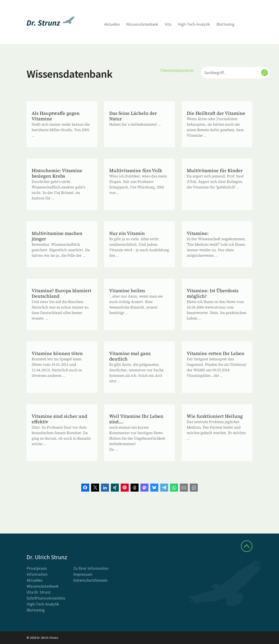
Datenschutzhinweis (90, 580)
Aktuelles (112, 24)
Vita (168, 24)
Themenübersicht (177, 70)
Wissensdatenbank (142, 24)
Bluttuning (225, 24)
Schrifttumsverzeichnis (46, 598)
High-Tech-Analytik (194, 24)
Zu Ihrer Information (91, 568)
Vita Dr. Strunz (39, 592)
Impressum (83, 574)
